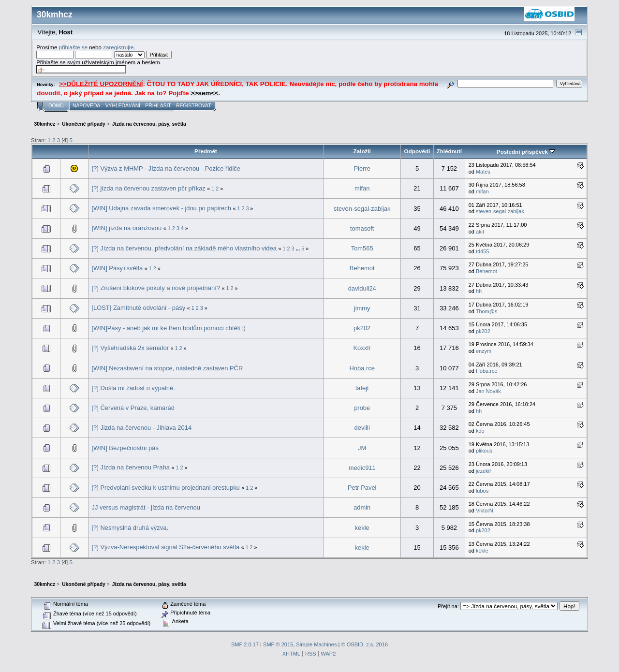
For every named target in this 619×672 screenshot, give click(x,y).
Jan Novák (488, 391)
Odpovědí (417, 151)
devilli (362, 428)
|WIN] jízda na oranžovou (126, 228)
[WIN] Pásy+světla (117, 268)
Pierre (362, 168)
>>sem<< (205, 93)
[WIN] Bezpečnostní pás (125, 448)
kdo (480, 431)
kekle (362, 528)
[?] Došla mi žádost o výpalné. (133, 388)
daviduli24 (362, 288)
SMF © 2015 (278, 644)
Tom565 (362, 248)
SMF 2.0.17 (245, 644)
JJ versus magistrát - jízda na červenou (146, 507)
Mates (483, 172)
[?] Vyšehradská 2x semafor (130, 348)
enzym (484, 351)
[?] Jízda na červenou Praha (130, 467)
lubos (482, 491)
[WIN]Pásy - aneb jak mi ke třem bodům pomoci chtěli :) (168, 328)
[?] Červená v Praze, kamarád (133, 408)
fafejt (362, 388)
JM (362, 448)
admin (362, 507)
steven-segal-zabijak (362, 209)
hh (479, 291)
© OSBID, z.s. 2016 (365, 644)
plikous (484, 451)
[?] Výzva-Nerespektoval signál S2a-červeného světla (165, 547)
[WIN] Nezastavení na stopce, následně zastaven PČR (167, 368)
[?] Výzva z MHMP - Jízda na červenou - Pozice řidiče (166, 168)
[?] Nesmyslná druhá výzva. (130, 528)
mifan (362, 188)
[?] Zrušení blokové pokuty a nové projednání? (155, 288)
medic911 (362, 468)
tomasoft (362, 228)
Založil (362, 151)
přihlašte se (73, 47)
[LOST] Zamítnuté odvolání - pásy (138, 308)
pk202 (362, 328)
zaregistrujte (118, 47)
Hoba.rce (362, 368)
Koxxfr (362, 348)
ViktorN (485, 511)
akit (480, 232)
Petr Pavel (362, 488)
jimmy (362, 308)
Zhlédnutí (449, 151)
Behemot (362, 268)
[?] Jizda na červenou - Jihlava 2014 (141, 428)
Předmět (206, 151)
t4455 (482, 251)
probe (362, 408)
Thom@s (487, 311)
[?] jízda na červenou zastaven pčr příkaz (148, 188)
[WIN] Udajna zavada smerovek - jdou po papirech (161, 208)
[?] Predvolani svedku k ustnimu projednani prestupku (165, 488)
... (298, 248)
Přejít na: (448, 606)
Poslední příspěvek (526, 152)
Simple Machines (316, 644)
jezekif (483, 471)
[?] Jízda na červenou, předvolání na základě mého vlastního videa (184, 248)
